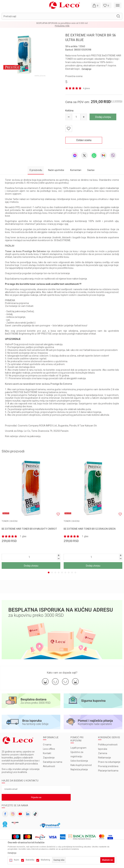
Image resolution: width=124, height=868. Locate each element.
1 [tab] (24, 70)
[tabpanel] (24, 55)
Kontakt (47, 753)
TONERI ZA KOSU (10, 521)
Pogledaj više (62, 26)
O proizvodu (36, 170)
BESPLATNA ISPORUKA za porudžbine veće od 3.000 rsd (62, 23)
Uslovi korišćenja (79, 761)
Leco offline (49, 749)
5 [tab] (62, 572)
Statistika (30, 860)
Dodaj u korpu (103, 117)
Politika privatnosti (108, 745)
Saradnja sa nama (53, 762)
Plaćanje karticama (108, 771)
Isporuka (103, 749)
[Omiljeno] (107, 5)
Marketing (45, 860)
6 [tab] (65, 572)
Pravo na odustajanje (109, 762)
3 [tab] (55, 572)
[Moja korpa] (96, 5)
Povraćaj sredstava (108, 766)
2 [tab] (52, 572)
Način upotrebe (56, 170)
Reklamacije (105, 758)
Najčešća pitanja (79, 769)
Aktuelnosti (49, 766)
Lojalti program (78, 748)
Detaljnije (87, 69)
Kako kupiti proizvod (81, 765)
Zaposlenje (49, 758)
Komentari (76, 170)
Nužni (16, 860)
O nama (47, 745)
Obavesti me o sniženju (111, 101)
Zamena (103, 753)
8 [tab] (72, 572)
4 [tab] (59, 572)
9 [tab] (75, 572)
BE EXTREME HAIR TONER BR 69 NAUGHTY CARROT (29, 529)
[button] (62, 16)
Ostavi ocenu (84, 140)
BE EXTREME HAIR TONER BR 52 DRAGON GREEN (90, 529)
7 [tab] (69, 572)
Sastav (91, 170)
